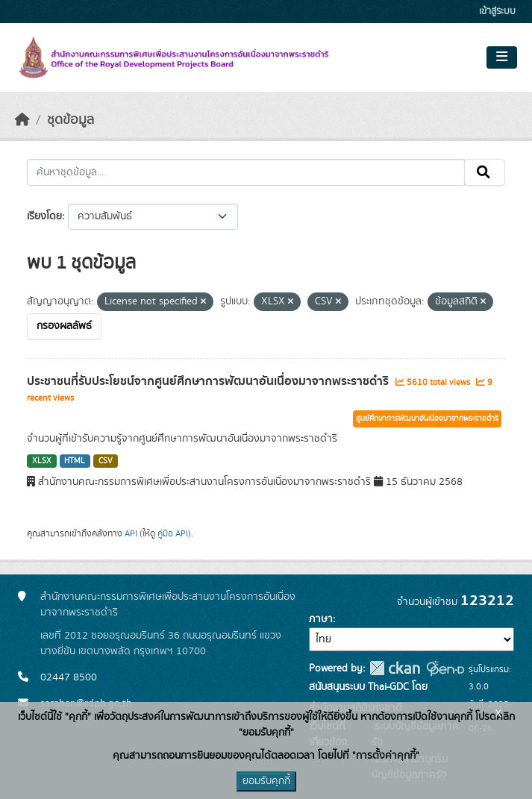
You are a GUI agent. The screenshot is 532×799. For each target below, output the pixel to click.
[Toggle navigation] (502, 57)
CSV (106, 461)
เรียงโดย (44, 216)
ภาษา (321, 619)
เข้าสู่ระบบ (497, 12)
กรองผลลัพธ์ (64, 326)
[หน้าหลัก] (22, 120)
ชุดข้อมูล (71, 120)
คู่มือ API (173, 533)
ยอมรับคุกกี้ (266, 781)
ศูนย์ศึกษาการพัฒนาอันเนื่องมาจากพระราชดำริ (427, 419)
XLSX (42, 461)
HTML (75, 461)
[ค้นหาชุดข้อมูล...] (246, 172)
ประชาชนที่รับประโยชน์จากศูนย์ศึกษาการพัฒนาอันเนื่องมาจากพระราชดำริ (209, 381)
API (131, 533)
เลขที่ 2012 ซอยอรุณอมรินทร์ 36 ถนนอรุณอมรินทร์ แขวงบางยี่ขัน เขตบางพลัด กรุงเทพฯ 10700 (161, 643)
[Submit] (485, 172)
